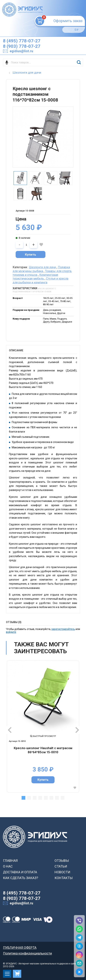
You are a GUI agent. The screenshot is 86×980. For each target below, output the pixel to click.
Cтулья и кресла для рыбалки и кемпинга (40, 280)
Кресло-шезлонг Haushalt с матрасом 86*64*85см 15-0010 (43, 750)
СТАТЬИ (61, 866)
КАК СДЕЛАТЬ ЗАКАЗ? (21, 878)
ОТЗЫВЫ (62, 861)
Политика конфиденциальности (27, 953)
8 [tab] (63, 798)
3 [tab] (35, 798)
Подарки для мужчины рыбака (41, 269)
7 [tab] (57, 798)
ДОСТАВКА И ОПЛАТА (20, 872)
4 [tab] (40, 798)
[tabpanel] (43, 726)
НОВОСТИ (62, 872)
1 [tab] (23, 798)
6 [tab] (51, 798)
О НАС (8, 866)
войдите (11, 632)
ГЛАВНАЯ (10, 861)
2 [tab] (29, 798)
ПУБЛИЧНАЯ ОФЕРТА (20, 948)
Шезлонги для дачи (42, 267)
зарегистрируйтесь (63, 629)
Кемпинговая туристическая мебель (35, 277)
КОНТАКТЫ (64, 878)
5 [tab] (46, 798)
